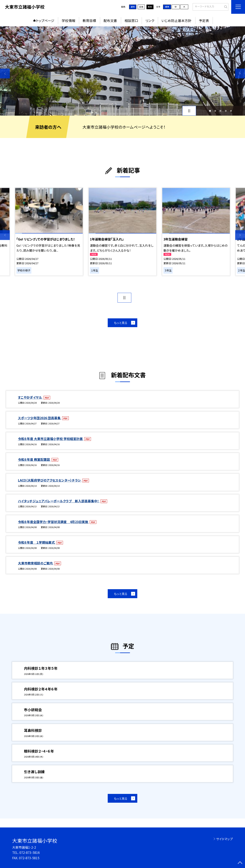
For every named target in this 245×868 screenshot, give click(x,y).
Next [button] (240, 74)
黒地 (150, 7)
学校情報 (69, 21)
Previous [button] (5, 74)
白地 (141, 7)
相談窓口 (131, 21)
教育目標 (89, 21)
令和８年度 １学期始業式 (37, 542)
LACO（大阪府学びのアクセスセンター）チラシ (50, 480)
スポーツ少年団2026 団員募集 (40, 418)
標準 (167, 7)
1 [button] (210, 111)
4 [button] (226, 111)
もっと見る (121, 323)
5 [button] (231, 111)
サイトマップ (225, 839)
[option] (122, 71)
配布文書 (110, 21)
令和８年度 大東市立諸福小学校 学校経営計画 (51, 439)
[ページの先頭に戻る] (240, 863)
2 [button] (215, 111)
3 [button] (221, 111)
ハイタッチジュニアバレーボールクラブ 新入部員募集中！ (59, 501)
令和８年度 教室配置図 (34, 459)
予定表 (204, 21)
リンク (150, 21)
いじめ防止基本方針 (176, 21)
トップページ (45, 21)
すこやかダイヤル (30, 397)
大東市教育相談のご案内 (36, 563)
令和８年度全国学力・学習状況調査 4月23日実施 (53, 522)
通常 (133, 7)
